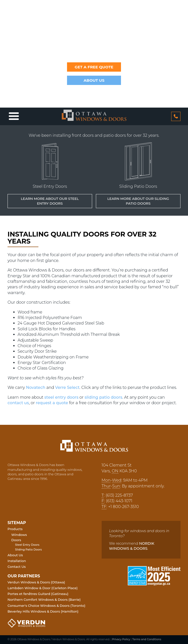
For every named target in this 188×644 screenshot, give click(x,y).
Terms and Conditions (147, 639)
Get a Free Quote (94, 67)
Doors (16, 540)
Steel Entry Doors (27, 545)
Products (15, 529)
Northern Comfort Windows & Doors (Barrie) (44, 600)
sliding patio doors (103, 397)
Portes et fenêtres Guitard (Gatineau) (38, 594)
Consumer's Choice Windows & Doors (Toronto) (46, 606)
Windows (19, 535)
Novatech (36, 387)
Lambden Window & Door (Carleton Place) (43, 588)
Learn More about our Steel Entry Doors (50, 201)
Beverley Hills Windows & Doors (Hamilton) (43, 611)
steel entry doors (61, 397)
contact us (18, 403)
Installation (17, 561)
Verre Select (67, 387)
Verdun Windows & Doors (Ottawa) (36, 582)
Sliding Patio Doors (28, 549)
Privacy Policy (121, 639)
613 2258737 (176, 116)
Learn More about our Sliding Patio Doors (138, 201)
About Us (94, 80)
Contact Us (17, 567)
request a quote (52, 403)
